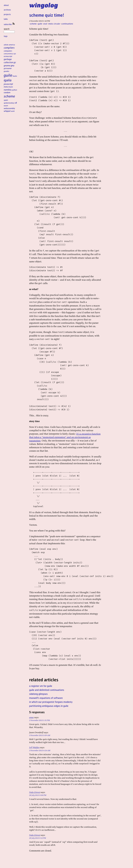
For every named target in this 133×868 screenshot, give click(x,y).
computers (8, 51)
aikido (6, 45)
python (14, 90)
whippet (7, 111)
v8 (16, 103)
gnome (7, 65)
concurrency (8, 54)
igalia (8, 80)
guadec (7, 71)
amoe (31, 717)
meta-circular (54, 24)
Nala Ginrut (35, 792)
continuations (67, 24)
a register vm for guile (41, 686)
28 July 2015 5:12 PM (38, 838)
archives (7, 10)
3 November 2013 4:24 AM (40, 750)
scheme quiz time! (47, 15)
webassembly (9, 108)
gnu (12, 65)
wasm (6, 106)
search (9, 30)
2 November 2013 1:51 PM (40, 720)
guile (8, 75)
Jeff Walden (34, 747)
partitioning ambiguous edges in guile (49, 706)
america (12, 45)
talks (6, 19)
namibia (8, 90)
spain (6, 100)
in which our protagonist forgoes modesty (51, 702)
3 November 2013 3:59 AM (40, 735)
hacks (15, 76)
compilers (9, 48)
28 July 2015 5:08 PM (38, 795)
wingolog (44, 5)
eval (45, 24)
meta (6, 87)
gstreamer (8, 68)
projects (7, 14)
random (7, 92)
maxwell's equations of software (46, 698)
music (11, 87)
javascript (8, 84)
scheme (9, 96)
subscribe (9, 24)
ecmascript (8, 56)
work (13, 111)
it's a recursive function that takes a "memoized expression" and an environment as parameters (65, 437)
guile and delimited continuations (47, 690)
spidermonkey (9, 103)
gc (15, 62)
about (6, 5)
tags (6, 36)
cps (15, 54)
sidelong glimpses (38, 694)
